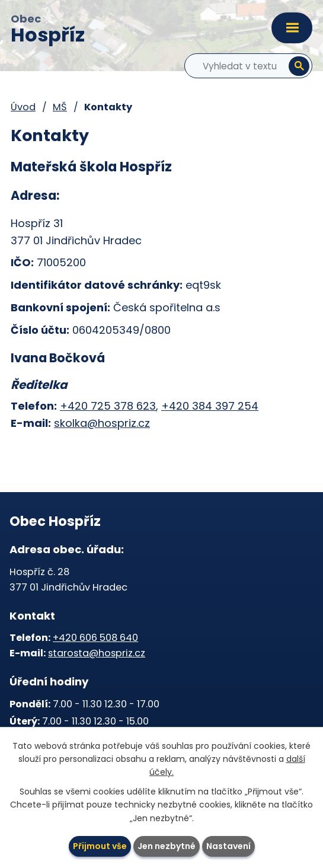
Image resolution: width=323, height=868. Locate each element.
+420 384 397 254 (210, 406)
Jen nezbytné (167, 846)
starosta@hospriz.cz (97, 653)
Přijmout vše (100, 846)
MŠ (60, 107)
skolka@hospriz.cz (102, 423)
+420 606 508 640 (95, 638)
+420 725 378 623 (108, 406)
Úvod (23, 107)
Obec (48, 30)
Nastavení (228, 846)
